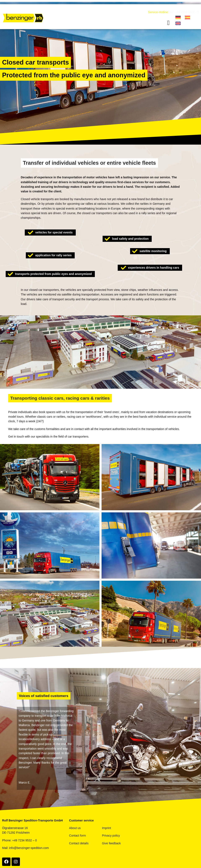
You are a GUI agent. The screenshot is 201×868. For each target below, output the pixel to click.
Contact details (79, 843)
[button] (168, 23)
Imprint (106, 828)
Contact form (77, 836)
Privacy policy (111, 836)
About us (75, 828)
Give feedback (111, 843)
